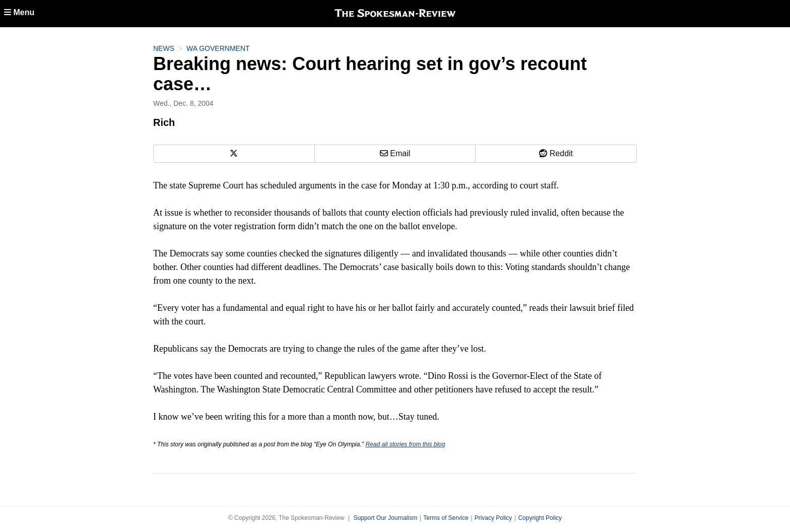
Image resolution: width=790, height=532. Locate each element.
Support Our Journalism (385, 518)
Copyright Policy (540, 518)
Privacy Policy (493, 518)
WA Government (218, 48)
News (164, 48)
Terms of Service (446, 518)
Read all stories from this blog (405, 444)
